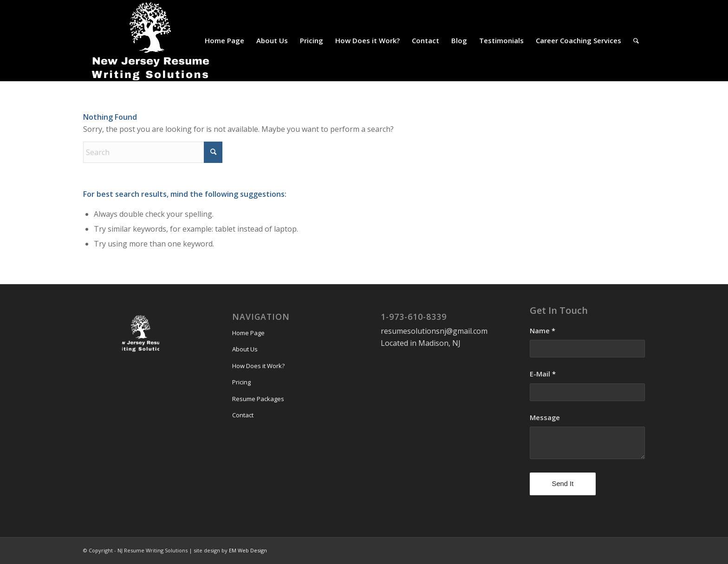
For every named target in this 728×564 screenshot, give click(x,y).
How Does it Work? (258, 366)
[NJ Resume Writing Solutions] (153, 41)
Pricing (241, 382)
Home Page (248, 333)
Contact (243, 415)
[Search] (636, 41)
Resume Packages (258, 399)
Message (545, 417)
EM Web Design (248, 550)
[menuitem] (224, 41)
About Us (245, 349)
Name (543, 331)
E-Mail (543, 374)
